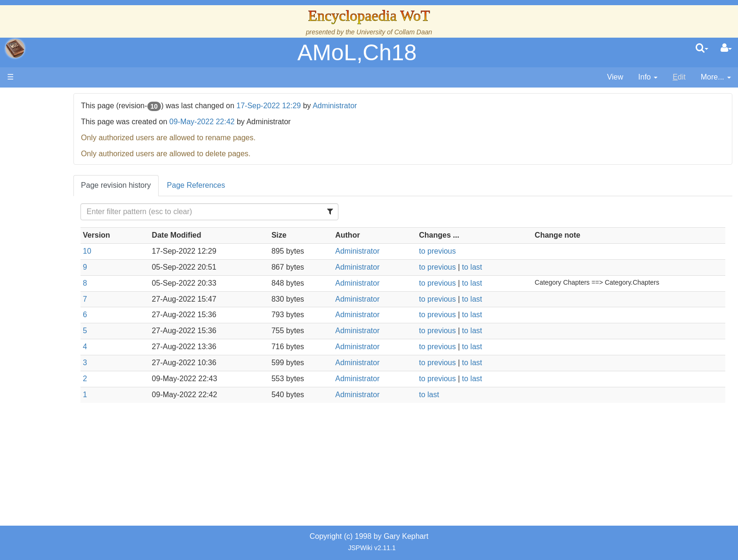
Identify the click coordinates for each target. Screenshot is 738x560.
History (56, 179)
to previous (481, 251)
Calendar (60, 189)
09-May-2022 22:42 (294, 122)
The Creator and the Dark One (96, 146)
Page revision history (208, 185)
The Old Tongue (72, 243)
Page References (288, 185)
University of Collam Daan (394, 32)
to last (516, 267)
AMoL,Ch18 (357, 52)
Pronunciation (68, 383)
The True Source (73, 168)
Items (54, 318)
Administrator (427, 106)
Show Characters (74, 276)
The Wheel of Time (76, 157)
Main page (44, 98)
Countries (80, 232)
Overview (79, 221)
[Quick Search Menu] (702, 48)
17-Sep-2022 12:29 (361, 106)
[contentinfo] (648, 77)
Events (56, 200)
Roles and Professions (82, 297)
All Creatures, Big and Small (92, 308)
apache (15, 48)
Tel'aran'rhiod (67, 350)
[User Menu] (726, 48)
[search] (702, 48)
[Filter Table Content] (283, 212)
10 (179, 251)
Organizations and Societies (92, 286)
